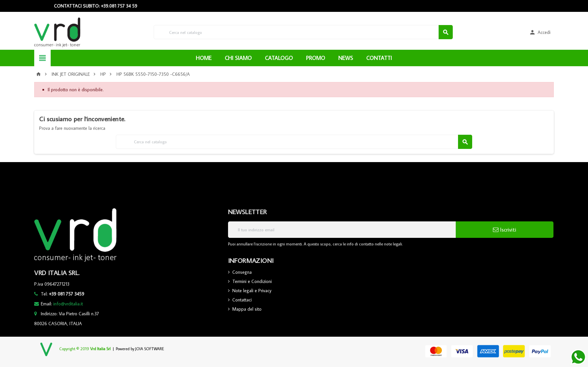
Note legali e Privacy (252, 291)
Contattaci (242, 300)
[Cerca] (303, 32)
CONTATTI (379, 58)
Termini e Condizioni (252, 281)
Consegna (242, 272)
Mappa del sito (247, 309)
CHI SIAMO (238, 58)
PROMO (316, 58)
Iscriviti (505, 230)
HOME (204, 58)
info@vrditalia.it (68, 304)
